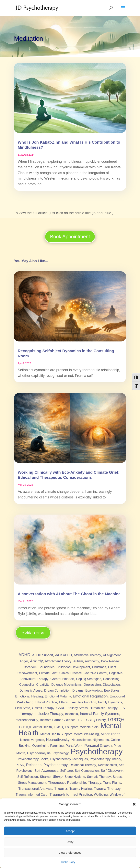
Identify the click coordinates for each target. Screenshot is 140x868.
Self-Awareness (46, 771)
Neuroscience (81, 740)
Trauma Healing (81, 789)
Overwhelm (40, 746)
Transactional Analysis (35, 789)
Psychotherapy (97, 751)
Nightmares (101, 740)
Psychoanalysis (39, 753)
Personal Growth (98, 746)
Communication (62, 679)
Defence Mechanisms (66, 685)
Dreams (78, 690)
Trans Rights (112, 783)
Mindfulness (111, 734)
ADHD (24, 655)
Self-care (66, 771)
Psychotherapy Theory (105, 759)
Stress (117, 777)
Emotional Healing (29, 696)
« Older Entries (33, 633)
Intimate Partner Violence (58, 720)
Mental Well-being (86, 734)
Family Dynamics (110, 702)
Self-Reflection (28, 777)
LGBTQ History (95, 720)
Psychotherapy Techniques (69, 759)
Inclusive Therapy (49, 714)
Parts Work (74, 746)
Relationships (107, 765)
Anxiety (36, 661)
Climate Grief (48, 673)
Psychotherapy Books (33, 759)
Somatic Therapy (99, 777)
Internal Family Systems (99, 714)
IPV (80, 720)
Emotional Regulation (90, 696)
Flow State (23, 708)
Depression (92, 684)
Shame (45, 777)
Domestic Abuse (31, 690)
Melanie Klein (89, 727)
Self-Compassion (87, 771)
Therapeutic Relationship (67, 783)
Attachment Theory (58, 661)
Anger (24, 661)
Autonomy (92, 661)
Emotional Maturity (58, 696)
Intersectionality (26, 720)
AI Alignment (112, 655)
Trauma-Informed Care (32, 795)
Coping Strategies (89, 679)
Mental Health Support (56, 734)
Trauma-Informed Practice (71, 794)
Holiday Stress (78, 708)
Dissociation (111, 685)
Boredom (30, 667)
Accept (70, 831)
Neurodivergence (32, 740)
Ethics (63, 702)
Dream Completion (57, 690)
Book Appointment (70, 237)
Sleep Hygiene (75, 777)
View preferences (70, 853)
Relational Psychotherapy (47, 765)
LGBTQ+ (116, 720)
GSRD (61, 708)
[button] (134, 804)
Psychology (61, 753)
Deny (70, 842)
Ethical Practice (46, 702)
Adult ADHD (63, 655)
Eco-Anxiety (94, 690)
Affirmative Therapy (87, 655)
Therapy (95, 782)
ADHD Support (43, 655)
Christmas (99, 667)
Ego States (112, 690)
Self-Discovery (112, 771)
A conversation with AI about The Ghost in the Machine (69, 594)
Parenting (57, 746)
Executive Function (83, 702)
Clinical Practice (71, 673)
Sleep (58, 776)
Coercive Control (95, 673)
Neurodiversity (58, 740)
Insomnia (71, 714)
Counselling (111, 679)
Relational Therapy (83, 765)
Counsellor (27, 685)
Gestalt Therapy (43, 708)
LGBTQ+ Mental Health (35, 727)
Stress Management (32, 783)
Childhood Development (73, 667)
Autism (78, 661)
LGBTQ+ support (66, 727)
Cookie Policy (68, 862)
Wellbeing (101, 795)
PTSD (20, 765)
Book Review (110, 661)
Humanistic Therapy (104, 708)
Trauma (61, 788)
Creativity (43, 685)
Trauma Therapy (107, 789)
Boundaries (47, 667)
